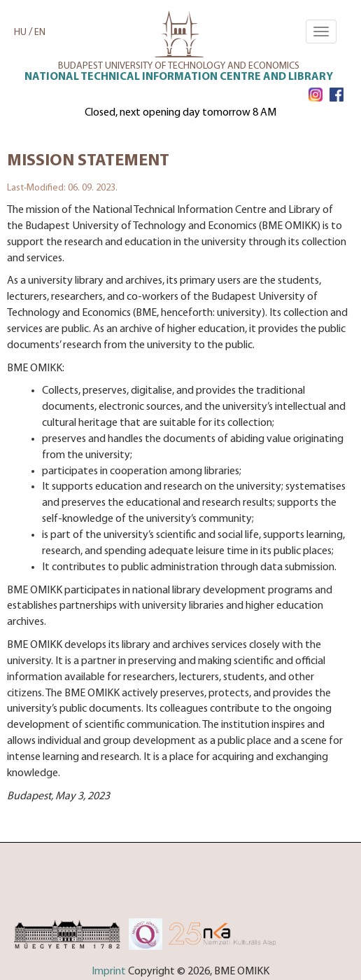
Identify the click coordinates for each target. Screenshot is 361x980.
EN (40, 33)
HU (20, 33)
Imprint (109, 972)
